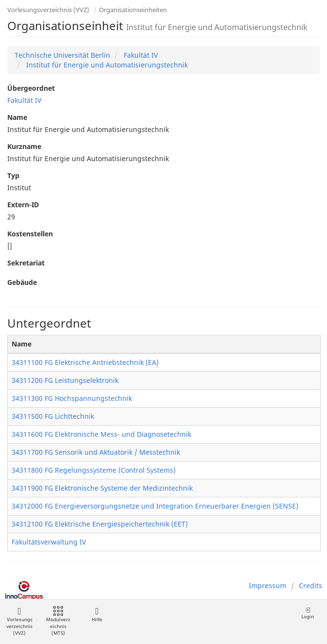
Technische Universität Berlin (62, 55)
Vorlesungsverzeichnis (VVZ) (48, 10)
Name (17, 117)
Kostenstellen (30, 234)
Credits (311, 586)
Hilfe (97, 615)
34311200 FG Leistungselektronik (65, 380)
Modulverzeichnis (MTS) (58, 621)
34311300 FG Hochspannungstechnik (72, 398)
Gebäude (22, 282)
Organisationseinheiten (133, 10)
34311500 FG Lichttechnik (53, 416)
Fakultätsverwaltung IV (49, 542)
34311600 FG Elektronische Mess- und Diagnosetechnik (101, 434)
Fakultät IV (140, 55)
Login (308, 613)
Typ (13, 175)
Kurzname (24, 146)
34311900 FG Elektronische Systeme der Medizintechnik (102, 488)
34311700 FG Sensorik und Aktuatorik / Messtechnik (96, 452)
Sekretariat (26, 263)
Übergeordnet (31, 88)
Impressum (268, 586)
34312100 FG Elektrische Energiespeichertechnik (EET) (100, 524)
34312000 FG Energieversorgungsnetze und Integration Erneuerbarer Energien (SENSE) (155, 506)
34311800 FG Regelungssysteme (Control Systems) (94, 470)
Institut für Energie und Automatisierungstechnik (106, 65)
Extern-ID (23, 205)
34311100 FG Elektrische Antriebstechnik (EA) (85, 362)
